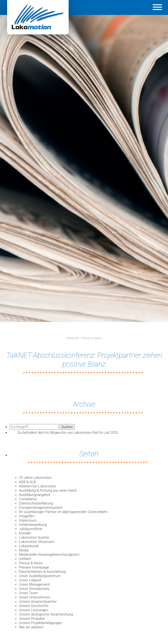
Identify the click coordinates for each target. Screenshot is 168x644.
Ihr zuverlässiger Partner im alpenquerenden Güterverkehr (63, 512)
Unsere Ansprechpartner (38, 602)
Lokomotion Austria (34, 537)
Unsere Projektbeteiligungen (40, 623)
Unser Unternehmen (35, 597)
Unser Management (34, 584)
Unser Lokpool (30, 580)
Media (24, 550)
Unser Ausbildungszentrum (40, 576)
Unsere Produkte (32, 619)
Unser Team (28, 593)
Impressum (28, 520)
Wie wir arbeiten (31, 627)
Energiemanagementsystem (41, 508)
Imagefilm (27, 516)
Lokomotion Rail (86, 433)
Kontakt (25, 533)
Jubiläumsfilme (31, 529)
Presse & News (92, 338)
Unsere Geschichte (34, 606)
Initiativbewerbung (33, 525)
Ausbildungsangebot (35, 495)
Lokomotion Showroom (37, 542)
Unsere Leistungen (33, 610)
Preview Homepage (34, 567)
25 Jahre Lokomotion (35, 478)
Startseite (73, 338)
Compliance (28, 499)
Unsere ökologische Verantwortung (46, 614)
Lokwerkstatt (29, 546)
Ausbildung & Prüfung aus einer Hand (48, 490)
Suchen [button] (67, 427)
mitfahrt (25, 559)
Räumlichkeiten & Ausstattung (42, 572)
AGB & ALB (27, 482)
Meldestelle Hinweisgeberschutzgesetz (49, 555)
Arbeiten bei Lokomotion (38, 486)
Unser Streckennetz (34, 589)
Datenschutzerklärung (36, 503)
